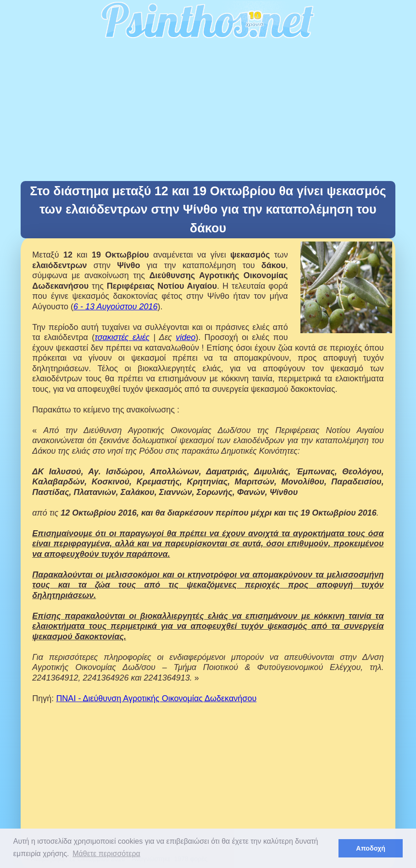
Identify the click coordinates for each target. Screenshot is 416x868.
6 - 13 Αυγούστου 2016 (115, 307)
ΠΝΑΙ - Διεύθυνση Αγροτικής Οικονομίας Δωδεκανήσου (156, 698)
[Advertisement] (208, 112)
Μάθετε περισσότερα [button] (106, 854)
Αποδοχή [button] (371, 848)
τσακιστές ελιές (122, 337)
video (186, 337)
